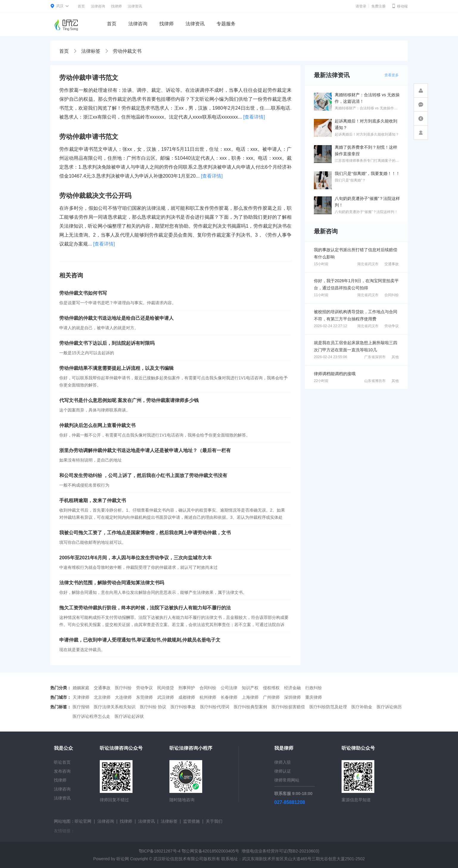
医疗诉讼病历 (389, 707)
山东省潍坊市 (375, 381)
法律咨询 (98, 6)
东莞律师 (144, 697)
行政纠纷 (314, 688)
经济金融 (292, 688)
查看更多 (392, 75)
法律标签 (91, 51)
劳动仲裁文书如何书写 (83, 293)
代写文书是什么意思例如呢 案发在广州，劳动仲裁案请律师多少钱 (129, 400)
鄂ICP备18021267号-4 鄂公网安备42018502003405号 (189, 851)
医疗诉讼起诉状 (129, 716)
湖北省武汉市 (368, 264)
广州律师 (271, 697)
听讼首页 (62, 762)
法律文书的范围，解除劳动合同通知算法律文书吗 (112, 583)
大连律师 (123, 697)
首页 (81, 6)
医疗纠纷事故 (183, 707)
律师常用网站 (287, 780)
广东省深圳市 (375, 357)
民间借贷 (166, 688)
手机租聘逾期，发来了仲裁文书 (93, 500)
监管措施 (191, 821)
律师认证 (283, 771)
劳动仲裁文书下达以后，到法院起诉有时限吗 (107, 343)
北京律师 (102, 697)
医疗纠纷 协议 (153, 707)
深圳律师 (292, 697)
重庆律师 (314, 697)
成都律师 (187, 697)
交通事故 (392, 264)
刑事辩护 (187, 688)
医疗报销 (81, 707)
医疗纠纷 (123, 688)
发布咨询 (62, 771)
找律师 (116, 6)
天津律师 (81, 697)
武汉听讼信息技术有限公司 (178, 859)
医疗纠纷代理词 (215, 707)
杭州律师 (208, 697)
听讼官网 (83, 821)
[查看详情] (254, 117)
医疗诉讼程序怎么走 (91, 716)
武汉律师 (166, 697)
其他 (395, 357)
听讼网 (123, 859)
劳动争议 (392, 326)
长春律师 (229, 697)
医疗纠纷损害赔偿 (288, 707)
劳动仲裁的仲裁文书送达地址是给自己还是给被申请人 (116, 318)
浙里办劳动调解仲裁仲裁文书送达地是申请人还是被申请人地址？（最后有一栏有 (145, 450)
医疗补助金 (362, 707)
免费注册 (378, 6)
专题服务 (226, 24)
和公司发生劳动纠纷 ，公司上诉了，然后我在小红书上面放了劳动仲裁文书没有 (143, 475)
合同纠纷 (392, 295)
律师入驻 (283, 762)
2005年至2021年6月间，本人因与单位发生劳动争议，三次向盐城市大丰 (135, 558)
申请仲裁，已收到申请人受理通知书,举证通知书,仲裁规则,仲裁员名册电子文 (140, 640)
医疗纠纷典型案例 (250, 707)
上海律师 (250, 697)
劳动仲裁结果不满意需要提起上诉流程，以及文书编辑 (116, 368)
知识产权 (250, 688)
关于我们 (214, 821)
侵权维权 (271, 688)
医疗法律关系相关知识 (115, 707)
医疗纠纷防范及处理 (328, 707)
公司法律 (229, 688)
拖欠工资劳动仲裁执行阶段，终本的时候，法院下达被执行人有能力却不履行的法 (145, 608)
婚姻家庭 (81, 688)
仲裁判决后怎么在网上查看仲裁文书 (97, 425)
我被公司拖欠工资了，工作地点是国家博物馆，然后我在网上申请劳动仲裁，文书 (145, 533)
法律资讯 (135, 6)
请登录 (361, 6)
